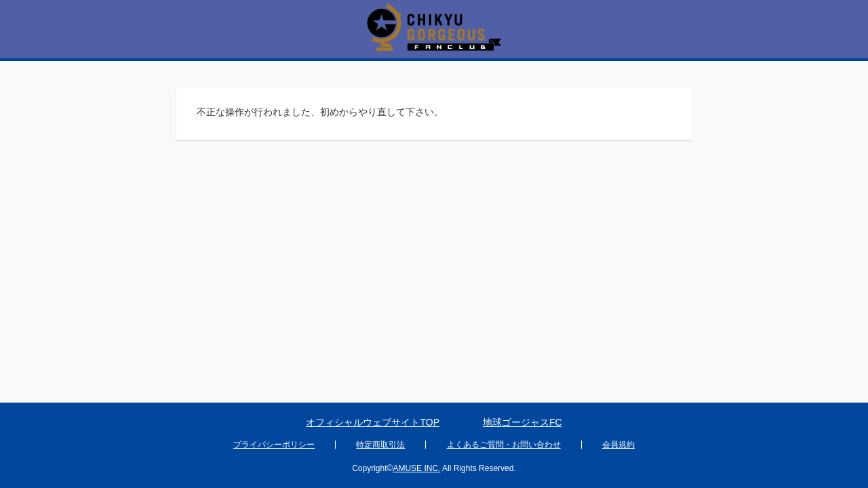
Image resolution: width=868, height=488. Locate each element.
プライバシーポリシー (274, 445)
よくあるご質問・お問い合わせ (504, 445)
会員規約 (618, 445)
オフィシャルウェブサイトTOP (373, 422)
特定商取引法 (380, 445)
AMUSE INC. (416, 468)
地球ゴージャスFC (522, 422)
